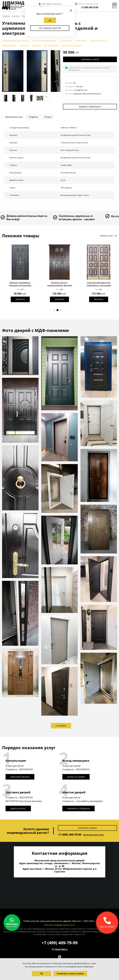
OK (42, 974)
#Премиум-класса (99, 40)
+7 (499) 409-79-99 (90, 7)
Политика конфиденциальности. (60, 925)
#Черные (25, 45)
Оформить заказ (90, 59)
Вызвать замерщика (90, 107)
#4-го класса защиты (72, 45)
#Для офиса (81, 40)
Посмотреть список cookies (70, 974)
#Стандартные (51, 45)
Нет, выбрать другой (50, 28)
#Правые (37, 45)
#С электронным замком (44, 40)
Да (50, 20)
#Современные (9, 45)
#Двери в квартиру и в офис (16, 40)
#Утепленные (66, 40)
